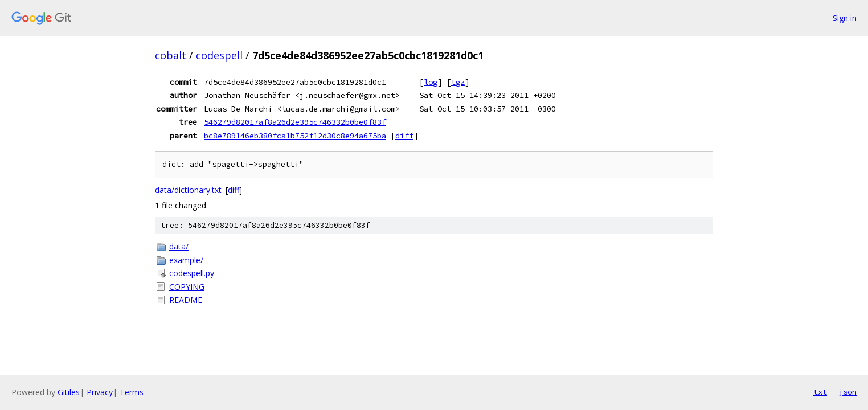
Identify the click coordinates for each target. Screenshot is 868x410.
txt (820, 392)
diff (404, 136)
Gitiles (69, 392)
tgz (458, 82)
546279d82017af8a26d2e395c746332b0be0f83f (295, 122)
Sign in (845, 18)
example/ (186, 260)
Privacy (100, 392)
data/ (179, 246)
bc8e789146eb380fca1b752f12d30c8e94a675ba (295, 136)
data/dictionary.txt (188, 190)
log (431, 82)
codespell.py (192, 273)
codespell (219, 55)
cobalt (171, 55)
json (847, 392)
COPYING (187, 287)
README (186, 300)
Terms (132, 392)
